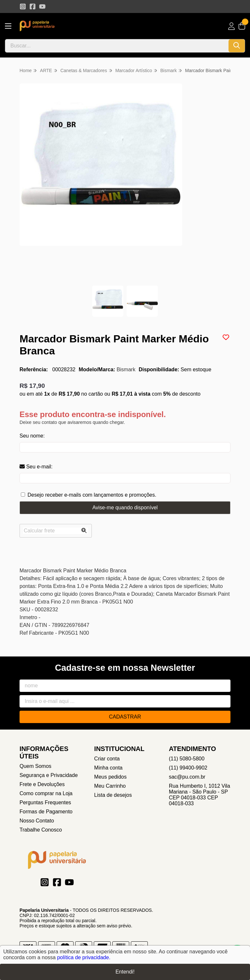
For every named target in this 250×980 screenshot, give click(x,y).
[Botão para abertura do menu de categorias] (8, 26)
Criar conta (107, 759)
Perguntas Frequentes (45, 802)
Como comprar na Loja (46, 793)
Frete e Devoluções (42, 784)
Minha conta (108, 768)
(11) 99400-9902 (188, 768)
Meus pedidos (110, 777)
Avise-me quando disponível (125, 508)
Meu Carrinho (110, 786)
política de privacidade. (84, 957)
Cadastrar (125, 717)
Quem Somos (35, 766)
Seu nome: (32, 436)
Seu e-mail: (36, 467)
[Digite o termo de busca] (117, 46)
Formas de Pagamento (46, 812)
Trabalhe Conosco (41, 830)
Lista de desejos (113, 795)
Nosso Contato (37, 821)
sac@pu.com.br (187, 777)
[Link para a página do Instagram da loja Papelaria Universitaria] (23, 6)
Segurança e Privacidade (49, 775)
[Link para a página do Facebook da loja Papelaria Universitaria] (33, 6)
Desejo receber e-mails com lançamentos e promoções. (92, 495)
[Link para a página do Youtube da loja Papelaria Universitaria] (42, 6)
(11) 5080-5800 (187, 759)
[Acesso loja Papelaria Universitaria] (231, 26)
